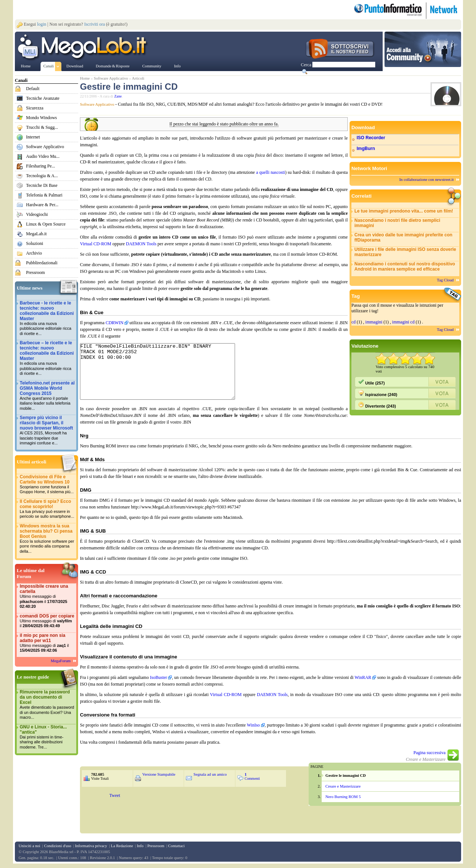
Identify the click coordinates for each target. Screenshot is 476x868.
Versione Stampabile (159, 779)
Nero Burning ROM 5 (343, 801)
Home (85, 78)
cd (353, 322)
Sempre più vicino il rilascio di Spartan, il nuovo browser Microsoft (47, 430)
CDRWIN (115, 323)
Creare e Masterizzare (343, 791)
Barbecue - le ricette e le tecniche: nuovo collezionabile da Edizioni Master (47, 318)
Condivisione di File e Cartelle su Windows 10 (47, 484)
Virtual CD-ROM (96, 244)
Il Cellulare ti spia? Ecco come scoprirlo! (47, 509)
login (42, 24)
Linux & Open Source (46, 224)
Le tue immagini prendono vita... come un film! (404, 211)
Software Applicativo (45, 147)
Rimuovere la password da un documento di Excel (47, 705)
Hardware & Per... (42, 205)
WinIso (253, 730)
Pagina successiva (430, 757)
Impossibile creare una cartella (47, 596)
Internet (33, 137)
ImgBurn (366, 149)
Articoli (138, 78)
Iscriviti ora (94, 24)
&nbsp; (193, 816)
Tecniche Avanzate (43, 98)
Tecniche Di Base (42, 185)
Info (140, 850)
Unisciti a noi (29, 850)
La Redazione (122, 850)
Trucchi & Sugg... (42, 127)
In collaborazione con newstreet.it (427, 179)
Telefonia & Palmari (44, 195)
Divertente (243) (377, 405)
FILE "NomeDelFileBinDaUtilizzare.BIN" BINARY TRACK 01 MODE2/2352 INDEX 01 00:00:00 (167, 377)
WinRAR (363, 682)
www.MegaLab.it (83, 48)
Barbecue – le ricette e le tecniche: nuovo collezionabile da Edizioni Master (47, 358)
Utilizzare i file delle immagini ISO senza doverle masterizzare (405, 252)
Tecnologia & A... (42, 176)
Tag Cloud (445, 280)
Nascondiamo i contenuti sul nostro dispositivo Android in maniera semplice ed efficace (405, 267)
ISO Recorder (371, 138)
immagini (374, 322)
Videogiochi (37, 214)
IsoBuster (158, 682)
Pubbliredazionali (42, 263)
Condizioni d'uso (57, 850)
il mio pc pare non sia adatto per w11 (47, 643)
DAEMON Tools (141, 244)
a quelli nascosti (271, 172)
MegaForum (61, 661)
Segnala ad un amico (210, 779)
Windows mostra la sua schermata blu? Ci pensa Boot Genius (47, 539)
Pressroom (36, 272)
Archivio (34, 253)
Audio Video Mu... (43, 156)
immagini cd (403, 322)
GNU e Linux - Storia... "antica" (47, 737)
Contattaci (176, 850)
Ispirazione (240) (378, 393)
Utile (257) (372, 382)
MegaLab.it (36, 234)
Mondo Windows (41, 118)
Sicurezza (35, 108)
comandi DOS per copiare (47, 621)
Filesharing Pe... (41, 166)
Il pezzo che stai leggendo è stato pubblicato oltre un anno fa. (224, 124)
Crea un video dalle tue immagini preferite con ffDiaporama (403, 237)
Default (33, 89)
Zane (118, 96)
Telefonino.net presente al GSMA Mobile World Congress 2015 (47, 396)
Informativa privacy (91, 850)
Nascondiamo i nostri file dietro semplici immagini (397, 223)
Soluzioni (35, 243)
